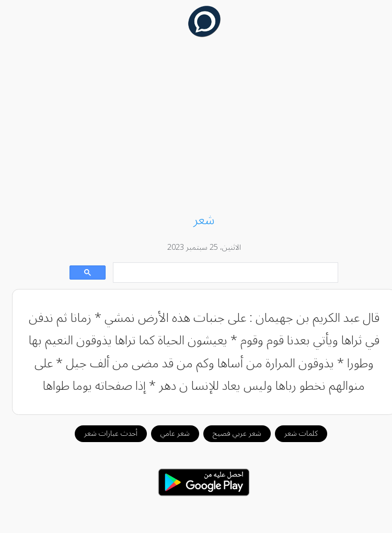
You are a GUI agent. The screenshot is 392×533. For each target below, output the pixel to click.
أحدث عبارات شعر (103, 433)
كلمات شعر (293, 433)
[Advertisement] (196, 126)
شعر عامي (167, 433)
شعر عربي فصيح (229, 433)
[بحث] (218, 273)
